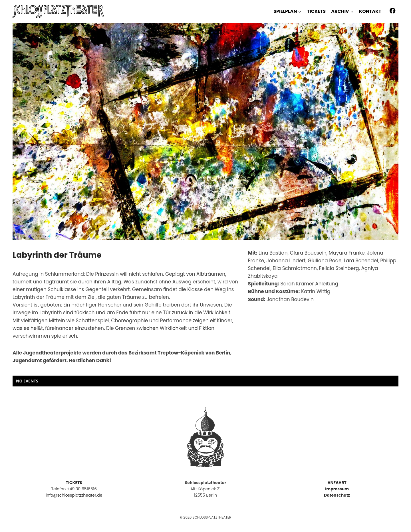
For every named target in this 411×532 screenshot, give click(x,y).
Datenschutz (337, 495)
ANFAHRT (337, 483)
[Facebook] (393, 11)
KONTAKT (370, 11)
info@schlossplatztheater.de (74, 495)
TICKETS (316, 11)
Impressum (337, 489)
